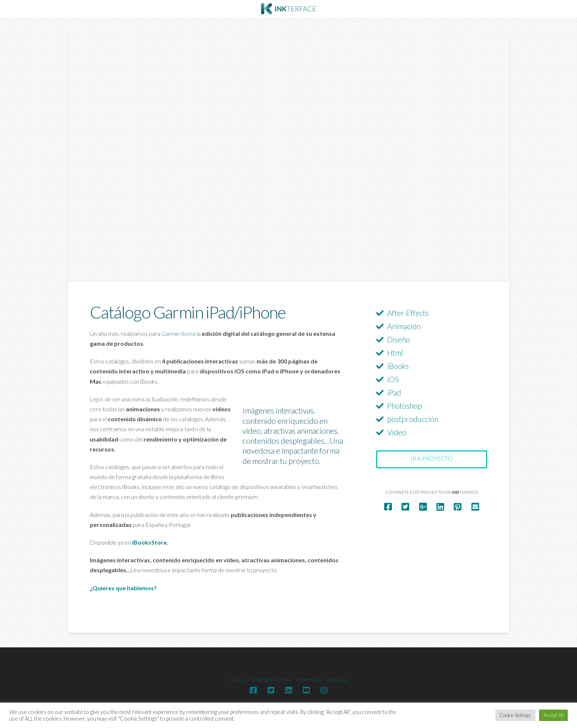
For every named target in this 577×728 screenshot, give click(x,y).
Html (395, 353)
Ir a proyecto (432, 458)
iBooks (398, 366)
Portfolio (310, 680)
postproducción (413, 419)
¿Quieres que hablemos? (124, 588)
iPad (394, 393)
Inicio (237, 680)
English (338, 680)
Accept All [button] (553, 715)
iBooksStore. (150, 542)
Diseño (399, 340)
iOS (393, 379)
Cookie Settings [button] (515, 715)
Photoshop (405, 406)
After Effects (408, 313)
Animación (404, 326)
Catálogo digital (271, 680)
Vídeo (397, 432)
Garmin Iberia (178, 333)
